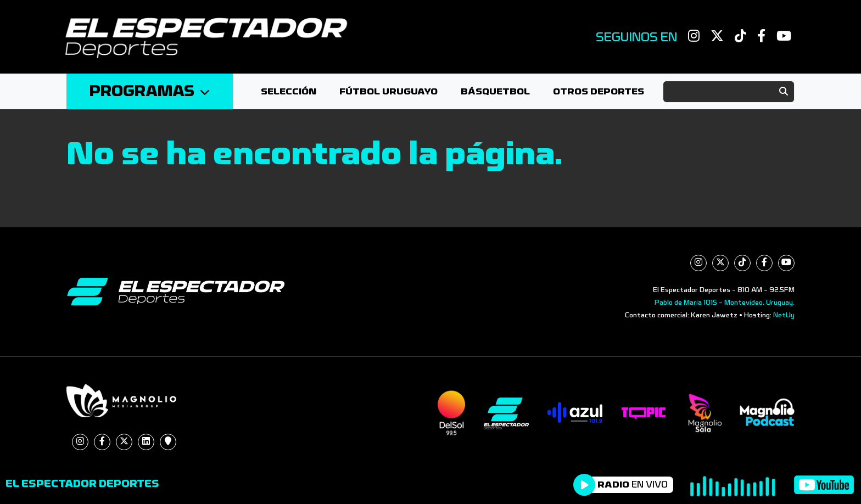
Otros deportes (599, 91)
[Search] (729, 92)
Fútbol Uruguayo (388, 91)
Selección (289, 91)
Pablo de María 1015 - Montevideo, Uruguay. (725, 303)
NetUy (784, 315)
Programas (150, 91)
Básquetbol (495, 91)
